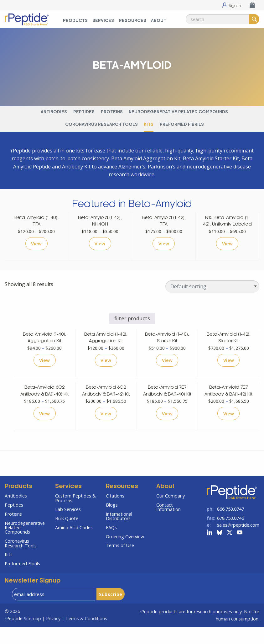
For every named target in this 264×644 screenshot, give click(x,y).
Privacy (53, 635)
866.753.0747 (230, 526)
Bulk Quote (67, 536)
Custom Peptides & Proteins (75, 515)
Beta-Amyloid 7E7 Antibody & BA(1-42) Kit (228, 404)
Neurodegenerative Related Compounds (178, 112)
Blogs (112, 522)
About (165, 504)
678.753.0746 (230, 535)
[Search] (254, 19)
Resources (122, 504)
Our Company (171, 513)
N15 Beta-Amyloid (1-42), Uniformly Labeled (227, 224)
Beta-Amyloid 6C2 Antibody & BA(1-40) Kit (44, 404)
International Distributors (119, 533)
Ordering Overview (125, 554)
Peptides (84, 112)
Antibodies (54, 112)
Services (68, 504)
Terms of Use (120, 563)
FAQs (111, 545)
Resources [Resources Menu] (133, 21)
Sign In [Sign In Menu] (235, 5)
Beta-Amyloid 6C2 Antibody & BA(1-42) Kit (106, 404)
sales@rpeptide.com (238, 542)
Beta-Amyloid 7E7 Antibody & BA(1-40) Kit (167, 404)
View (36, 251)
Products (18, 504)
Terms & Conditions (86, 635)
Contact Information (168, 524)
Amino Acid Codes (74, 545)
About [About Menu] (159, 21)
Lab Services (68, 527)
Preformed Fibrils (182, 125)
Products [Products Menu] (75, 21)
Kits (149, 125)
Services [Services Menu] (103, 21)
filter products (132, 326)
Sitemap (32, 635)
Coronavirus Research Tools (101, 125)
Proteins (112, 112)
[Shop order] (212, 294)
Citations (115, 513)
